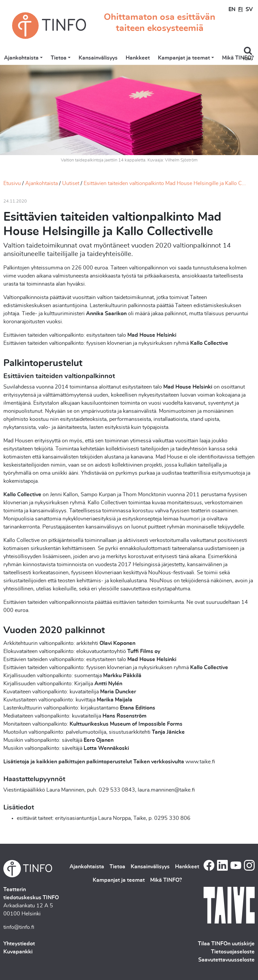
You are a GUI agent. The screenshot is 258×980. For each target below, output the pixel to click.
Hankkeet (138, 58)
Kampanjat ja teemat (184, 58)
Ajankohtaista (21, 58)
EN (232, 9)
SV (249, 9)
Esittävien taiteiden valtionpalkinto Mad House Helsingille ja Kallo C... (165, 183)
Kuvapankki (18, 952)
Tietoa (59, 58)
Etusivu (12, 183)
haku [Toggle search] (248, 59)
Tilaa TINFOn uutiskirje (226, 944)
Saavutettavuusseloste (226, 960)
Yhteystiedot (19, 944)
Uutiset (71, 183)
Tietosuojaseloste (233, 952)
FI (241, 9)
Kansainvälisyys (98, 58)
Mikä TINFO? (238, 58)
